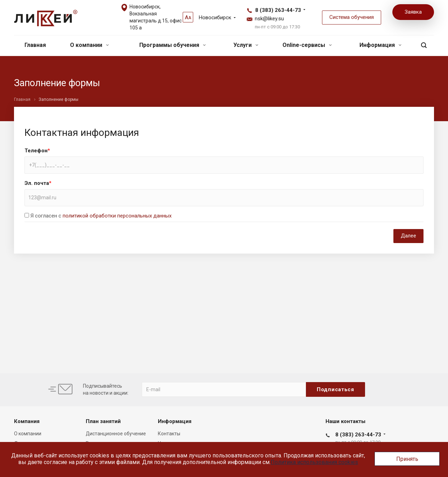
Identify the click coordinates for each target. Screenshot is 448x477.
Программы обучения (173, 45)
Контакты (169, 434)
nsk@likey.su (269, 19)
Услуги (246, 45)
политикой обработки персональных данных (117, 216)
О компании (89, 45)
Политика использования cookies (314, 462)
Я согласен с (101, 216)
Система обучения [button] (352, 17)
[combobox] (224, 198)
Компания (27, 421)
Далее (408, 236)
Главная (35, 45)
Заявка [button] (413, 12)
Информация (380, 45)
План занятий (103, 421)
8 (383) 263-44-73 (278, 10)
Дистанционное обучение (116, 434)
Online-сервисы (307, 45)
